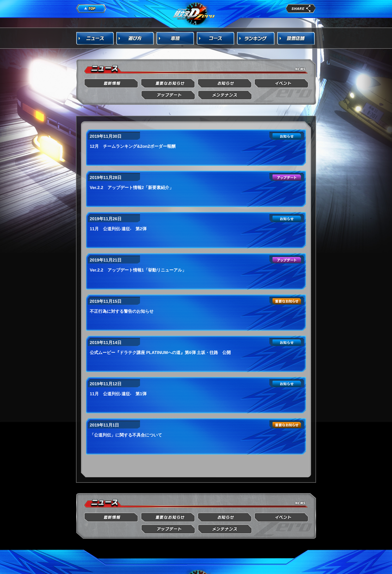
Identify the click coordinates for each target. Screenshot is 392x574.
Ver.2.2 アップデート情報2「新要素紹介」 (132, 188)
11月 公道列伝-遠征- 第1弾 (118, 394)
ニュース (95, 38)
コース (216, 38)
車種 (175, 38)
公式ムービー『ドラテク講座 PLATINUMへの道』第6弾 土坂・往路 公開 (160, 353)
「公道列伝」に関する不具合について (126, 435)
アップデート (168, 95)
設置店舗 (296, 38)
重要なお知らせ (168, 83)
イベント (282, 83)
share (301, 8)
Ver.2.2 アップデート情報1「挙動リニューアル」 (138, 270)
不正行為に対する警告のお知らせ (122, 311)
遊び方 (135, 38)
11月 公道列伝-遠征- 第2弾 (118, 229)
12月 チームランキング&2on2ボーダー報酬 (133, 146)
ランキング (256, 38)
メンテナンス (225, 95)
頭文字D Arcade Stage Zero (194, 13)
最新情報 (111, 83)
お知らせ (225, 83)
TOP (91, 9)
